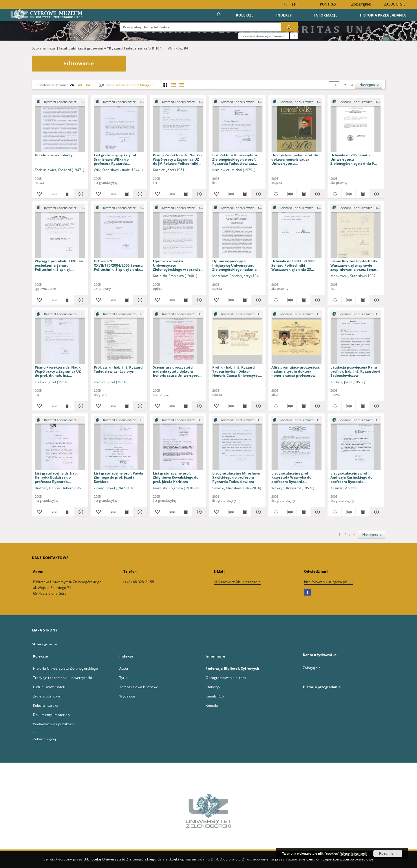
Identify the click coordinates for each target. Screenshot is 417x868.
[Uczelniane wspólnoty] (60, 125)
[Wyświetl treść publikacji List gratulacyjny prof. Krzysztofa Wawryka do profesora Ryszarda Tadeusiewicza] (303, 512)
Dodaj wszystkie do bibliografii (126, 85)
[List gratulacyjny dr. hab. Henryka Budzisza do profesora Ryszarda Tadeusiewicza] (60, 443)
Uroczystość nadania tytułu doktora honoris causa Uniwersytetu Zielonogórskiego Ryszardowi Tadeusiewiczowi (296, 159)
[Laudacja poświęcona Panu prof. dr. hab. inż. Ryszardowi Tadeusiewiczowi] (356, 337)
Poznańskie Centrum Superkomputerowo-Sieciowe (330, 859)
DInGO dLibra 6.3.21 (228, 859)
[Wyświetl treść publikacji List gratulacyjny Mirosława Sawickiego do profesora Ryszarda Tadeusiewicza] (244, 512)
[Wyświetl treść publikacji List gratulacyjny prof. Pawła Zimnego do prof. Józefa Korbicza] (126, 512)
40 (80, 85)
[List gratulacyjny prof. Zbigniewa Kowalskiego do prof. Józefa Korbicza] (178, 443)
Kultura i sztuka (46, 705)
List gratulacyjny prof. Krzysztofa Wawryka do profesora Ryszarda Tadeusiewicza (291, 477)
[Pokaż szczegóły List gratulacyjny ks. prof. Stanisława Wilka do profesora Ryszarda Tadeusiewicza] (140, 194)
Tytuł (123, 678)
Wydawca (127, 696)
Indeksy (284, 15)
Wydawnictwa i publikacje (54, 724)
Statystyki (213, 687)
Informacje (326, 15)
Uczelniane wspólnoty (54, 155)
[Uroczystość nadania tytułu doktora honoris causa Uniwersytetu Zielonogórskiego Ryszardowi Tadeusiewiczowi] (297, 125)
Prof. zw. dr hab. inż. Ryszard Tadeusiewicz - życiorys (118, 369)
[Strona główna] (218, 15)
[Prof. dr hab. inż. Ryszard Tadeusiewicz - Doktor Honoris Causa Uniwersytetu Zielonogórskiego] (237, 337)
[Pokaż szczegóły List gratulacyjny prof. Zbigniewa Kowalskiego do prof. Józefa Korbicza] (199, 512)
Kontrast (329, 4)
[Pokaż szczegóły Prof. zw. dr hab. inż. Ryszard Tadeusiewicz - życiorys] (140, 406)
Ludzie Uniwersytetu (50, 687)
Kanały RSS (215, 696)
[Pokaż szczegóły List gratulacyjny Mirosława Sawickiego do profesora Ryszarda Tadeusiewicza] (258, 512)
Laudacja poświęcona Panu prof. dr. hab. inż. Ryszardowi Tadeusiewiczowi (355, 371)
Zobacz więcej (45, 739)
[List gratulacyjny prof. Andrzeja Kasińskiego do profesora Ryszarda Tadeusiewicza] (356, 443)
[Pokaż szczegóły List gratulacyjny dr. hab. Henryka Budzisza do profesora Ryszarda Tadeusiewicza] (80, 512)
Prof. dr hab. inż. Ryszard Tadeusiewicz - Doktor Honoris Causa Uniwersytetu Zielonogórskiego (237, 371)
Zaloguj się (395, 4)
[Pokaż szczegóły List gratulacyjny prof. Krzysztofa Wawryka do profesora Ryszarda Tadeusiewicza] (317, 512)
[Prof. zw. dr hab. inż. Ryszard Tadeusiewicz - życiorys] (119, 337)
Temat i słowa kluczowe (139, 687)
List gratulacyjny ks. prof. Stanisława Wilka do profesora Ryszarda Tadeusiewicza (116, 159)
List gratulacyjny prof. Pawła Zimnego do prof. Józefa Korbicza (118, 477)
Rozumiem (388, 854)
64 (88, 85)
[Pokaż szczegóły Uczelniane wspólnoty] (80, 194)
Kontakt (212, 705)
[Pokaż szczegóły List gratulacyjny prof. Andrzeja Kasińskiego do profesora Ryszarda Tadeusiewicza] (376, 512)
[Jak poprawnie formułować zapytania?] (294, 36)
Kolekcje (245, 15)
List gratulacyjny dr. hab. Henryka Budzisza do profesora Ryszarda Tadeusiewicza (56, 477)
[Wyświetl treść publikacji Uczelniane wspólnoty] (67, 194)
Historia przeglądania (383, 15)
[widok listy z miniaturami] (173, 85)
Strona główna (44, 644)
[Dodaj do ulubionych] (39, 194)
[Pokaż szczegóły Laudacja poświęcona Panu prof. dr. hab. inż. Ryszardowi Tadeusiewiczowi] (376, 406)
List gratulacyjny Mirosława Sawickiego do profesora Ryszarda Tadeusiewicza (236, 477)
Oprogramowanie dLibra (226, 678)
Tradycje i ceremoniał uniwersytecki (62, 678)
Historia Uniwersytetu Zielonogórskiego (66, 668)
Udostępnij (361, 5)
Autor (124, 668)
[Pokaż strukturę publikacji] (60, 102)
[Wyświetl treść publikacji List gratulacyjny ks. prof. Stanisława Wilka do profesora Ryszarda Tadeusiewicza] (126, 194)
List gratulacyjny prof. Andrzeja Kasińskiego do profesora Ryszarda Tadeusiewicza (351, 477)
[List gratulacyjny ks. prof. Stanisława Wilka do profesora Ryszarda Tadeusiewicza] (119, 125)
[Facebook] (307, 592)
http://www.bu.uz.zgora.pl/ (329, 582)
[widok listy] (181, 85)
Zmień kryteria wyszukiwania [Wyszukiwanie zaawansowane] (264, 36)
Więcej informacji (354, 854)
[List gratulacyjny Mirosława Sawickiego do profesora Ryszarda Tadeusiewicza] (237, 443)
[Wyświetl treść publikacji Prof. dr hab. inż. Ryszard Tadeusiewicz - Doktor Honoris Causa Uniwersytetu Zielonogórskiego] (244, 406)
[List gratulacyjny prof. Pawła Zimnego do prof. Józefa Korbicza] (119, 443)
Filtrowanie (79, 63)
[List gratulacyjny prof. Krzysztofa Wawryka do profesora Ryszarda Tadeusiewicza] (297, 443)
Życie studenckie (47, 696)
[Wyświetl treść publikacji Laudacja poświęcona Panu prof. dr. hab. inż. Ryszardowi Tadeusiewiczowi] (363, 406)
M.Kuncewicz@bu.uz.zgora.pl (237, 582)
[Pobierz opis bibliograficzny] (53, 194)
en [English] (294, 4)
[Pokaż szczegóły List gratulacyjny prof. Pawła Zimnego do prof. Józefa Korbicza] (140, 512)
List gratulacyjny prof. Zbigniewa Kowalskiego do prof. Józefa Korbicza (176, 477)
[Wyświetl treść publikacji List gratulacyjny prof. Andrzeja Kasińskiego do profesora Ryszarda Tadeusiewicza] (363, 512)
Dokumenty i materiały (52, 715)
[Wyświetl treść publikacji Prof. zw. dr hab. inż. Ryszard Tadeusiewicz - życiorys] (126, 406)
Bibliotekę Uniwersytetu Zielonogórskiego (120, 859)
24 (72, 85)
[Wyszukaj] (289, 27)
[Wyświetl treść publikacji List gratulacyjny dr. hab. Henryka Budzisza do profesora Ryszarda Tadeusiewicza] (67, 512)
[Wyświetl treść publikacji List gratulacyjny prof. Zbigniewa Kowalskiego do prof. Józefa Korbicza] (185, 512)
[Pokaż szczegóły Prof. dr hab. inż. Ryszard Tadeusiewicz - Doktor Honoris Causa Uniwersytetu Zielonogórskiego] (258, 406)
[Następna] (368, 85)
